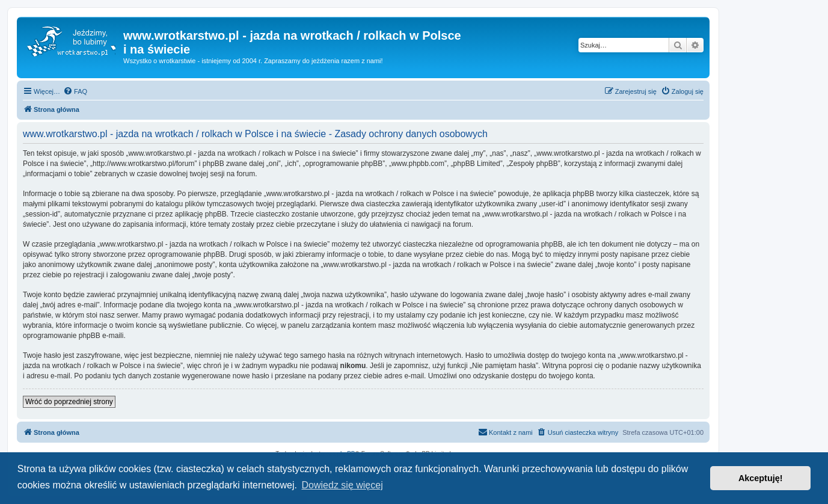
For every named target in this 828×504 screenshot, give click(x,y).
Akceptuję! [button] (761, 478)
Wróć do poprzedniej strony (69, 402)
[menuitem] (75, 91)
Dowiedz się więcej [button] (342, 485)
